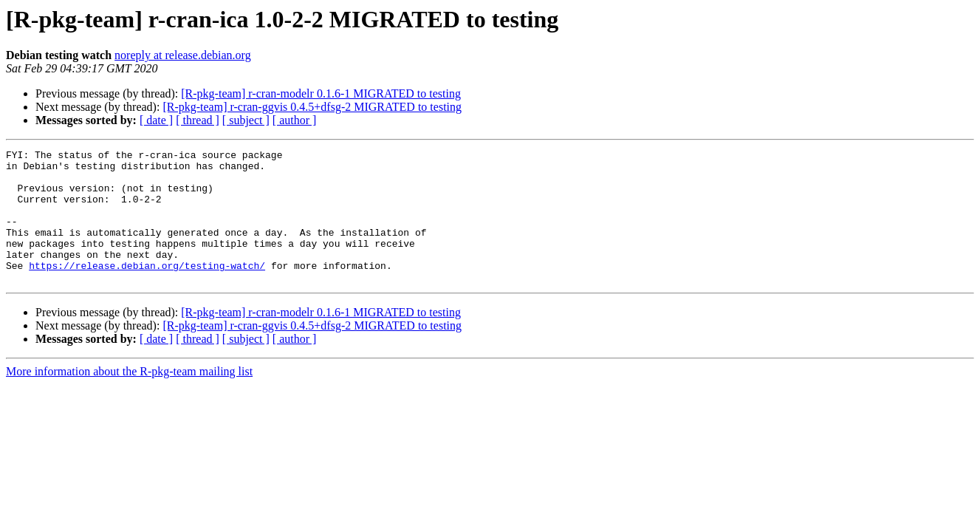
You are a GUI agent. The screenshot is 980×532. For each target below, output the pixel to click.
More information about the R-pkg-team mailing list (129, 398)
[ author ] (295, 120)
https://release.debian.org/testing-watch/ (147, 290)
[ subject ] (246, 120)
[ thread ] (198, 120)
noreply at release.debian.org (183, 55)
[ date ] (156, 120)
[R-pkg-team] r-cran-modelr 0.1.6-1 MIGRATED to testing (321, 93)
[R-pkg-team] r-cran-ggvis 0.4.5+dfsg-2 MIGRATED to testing (312, 107)
